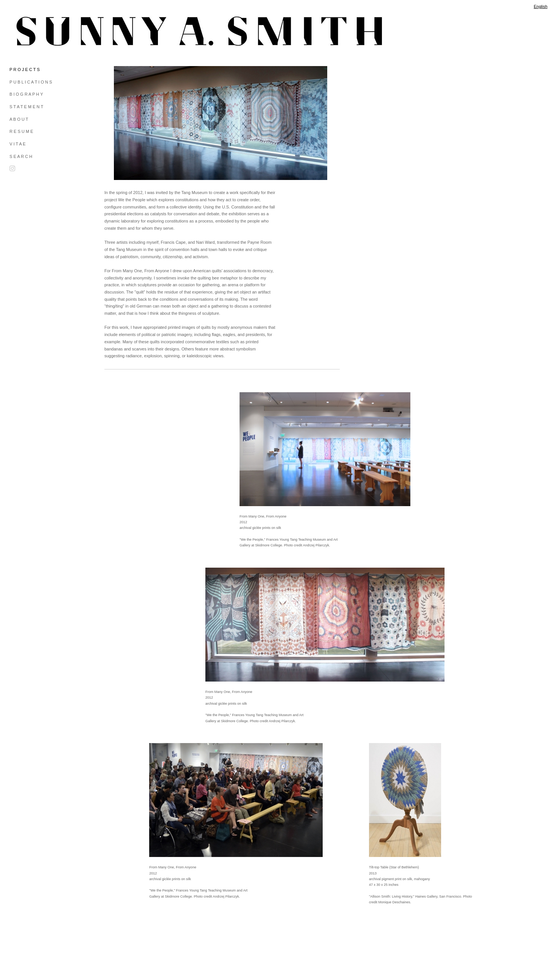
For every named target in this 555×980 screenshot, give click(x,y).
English (541, 6)
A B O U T (19, 119)
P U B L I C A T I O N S (31, 82)
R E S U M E (21, 131)
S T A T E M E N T (26, 107)
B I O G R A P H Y (26, 94)
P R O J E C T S (24, 69)
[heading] (28, 31)
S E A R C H (21, 156)
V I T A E (17, 144)
